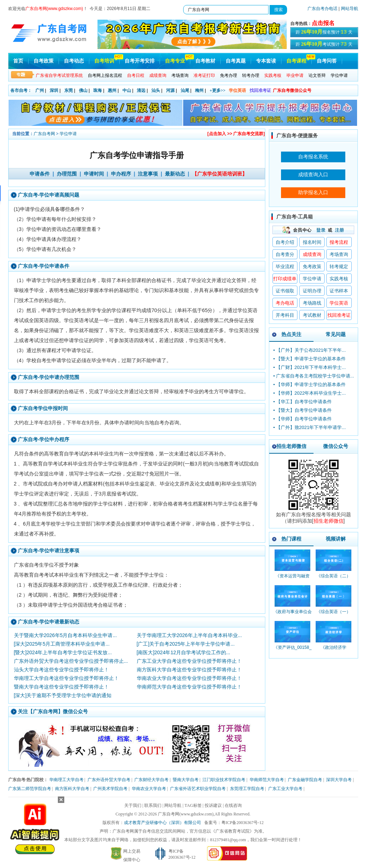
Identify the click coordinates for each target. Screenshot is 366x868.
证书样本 (339, 291)
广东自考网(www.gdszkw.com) (186, 814)
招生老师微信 (291, 446)
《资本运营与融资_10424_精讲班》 (292, 579)
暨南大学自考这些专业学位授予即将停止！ (61, 687)
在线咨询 (233, 805)
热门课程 (291, 539)
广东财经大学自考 (151, 780)
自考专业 (175, 61)
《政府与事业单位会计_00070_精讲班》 (292, 615)
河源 (170, 90)
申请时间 (94, 174)
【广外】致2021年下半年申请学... (311, 427)
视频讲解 (336, 539)
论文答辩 (317, 75)
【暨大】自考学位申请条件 (304, 410)
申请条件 (40, 174)
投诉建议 (213, 805)
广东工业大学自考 (285, 789)
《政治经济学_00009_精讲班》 (334, 651)
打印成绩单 (285, 279)
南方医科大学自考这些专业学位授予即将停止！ (189, 670)
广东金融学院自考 (305, 780)
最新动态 (175, 174)
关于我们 (133, 805)
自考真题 (236, 61)
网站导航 (350, 9)
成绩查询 (312, 254)
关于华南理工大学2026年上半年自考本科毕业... (189, 635)
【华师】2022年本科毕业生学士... (311, 393)
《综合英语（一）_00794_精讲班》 (334, 615)
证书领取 (285, 291)
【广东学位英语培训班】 (220, 174)
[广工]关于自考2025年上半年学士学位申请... (186, 644)
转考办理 (251, 75)
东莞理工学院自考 (247, 789)
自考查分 (285, 254)
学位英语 (237, 90)
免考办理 (229, 75)
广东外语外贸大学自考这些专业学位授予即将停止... (71, 661)
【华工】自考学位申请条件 (304, 402)
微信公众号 (336, 446)
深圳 (54, 90)
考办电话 (285, 303)
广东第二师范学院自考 (30, 789)
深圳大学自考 (339, 780)
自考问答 (327, 61)
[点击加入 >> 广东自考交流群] (236, 134)
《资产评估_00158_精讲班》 (293, 651)
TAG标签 (193, 805)
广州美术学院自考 (110, 789)
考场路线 (312, 303)
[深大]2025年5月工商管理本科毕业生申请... (62, 644)
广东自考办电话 (322, 9)
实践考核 (339, 279)
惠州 (112, 90)
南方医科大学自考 (72, 789)
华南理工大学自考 (66, 780)
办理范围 (67, 174)
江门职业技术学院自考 (224, 780)
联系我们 (153, 805)
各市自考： (21, 90)
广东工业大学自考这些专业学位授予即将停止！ (189, 661)
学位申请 (339, 75)
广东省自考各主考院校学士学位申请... (315, 376)
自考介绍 (285, 242)
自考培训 (104, 61)
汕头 (156, 90)
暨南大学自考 (186, 780)
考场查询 (180, 75)
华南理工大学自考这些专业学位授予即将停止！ (66, 678)
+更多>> (218, 90)
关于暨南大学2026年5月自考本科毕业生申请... (66, 635)
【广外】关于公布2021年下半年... (311, 350)
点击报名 (323, 23)
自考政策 (44, 61)
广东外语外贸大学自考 (109, 780)
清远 (141, 90)
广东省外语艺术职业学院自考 (198, 789)
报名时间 (312, 242)
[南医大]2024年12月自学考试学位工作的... (184, 652)
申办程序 (121, 174)
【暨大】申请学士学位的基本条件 (311, 359)
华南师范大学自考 (267, 780)
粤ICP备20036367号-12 (243, 823)
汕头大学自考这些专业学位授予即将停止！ (61, 670)
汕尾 (185, 90)
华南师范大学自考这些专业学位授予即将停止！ (189, 687)
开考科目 (285, 315)
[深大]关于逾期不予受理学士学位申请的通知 (63, 695)
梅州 (199, 90)
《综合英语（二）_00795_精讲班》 (334, 579)
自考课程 (296, 61)
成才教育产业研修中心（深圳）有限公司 (162, 823)
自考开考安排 (140, 61)
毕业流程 (285, 267)
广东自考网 (44, 134)
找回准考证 (260, 90)
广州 (40, 90)
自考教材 (205, 61)
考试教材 (312, 315)
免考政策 (312, 267)
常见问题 (336, 334)
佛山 (83, 90)
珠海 (97, 90)
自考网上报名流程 (105, 75)
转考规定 (339, 267)
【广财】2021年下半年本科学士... (311, 367)
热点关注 (291, 334)
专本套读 (266, 61)
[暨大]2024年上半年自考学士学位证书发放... (63, 652)
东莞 (69, 90)
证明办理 (312, 291)
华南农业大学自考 (149, 789)
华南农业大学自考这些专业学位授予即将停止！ (189, 678)
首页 (18, 61)
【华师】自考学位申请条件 (304, 419)
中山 (127, 90)
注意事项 (148, 174)
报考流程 (339, 242)
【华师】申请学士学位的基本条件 (311, 384)
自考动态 (74, 61)
